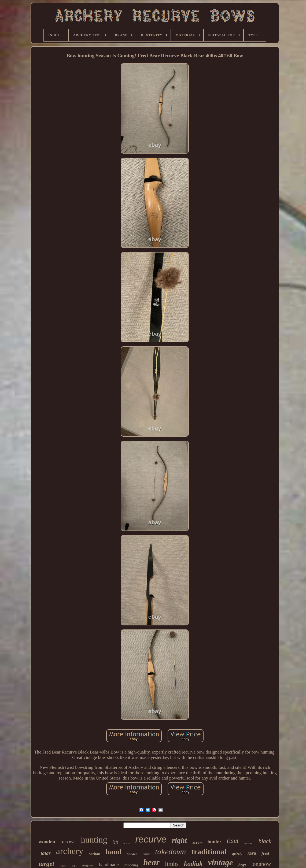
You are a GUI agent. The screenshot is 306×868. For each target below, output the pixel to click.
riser (233, 841)
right (179, 840)
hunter (214, 842)
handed (132, 854)
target (46, 864)
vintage (221, 863)
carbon (95, 854)
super (63, 865)
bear (151, 862)
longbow (261, 864)
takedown (170, 852)
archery (70, 851)
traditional (209, 852)
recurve (151, 839)
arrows (68, 841)
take (74, 866)
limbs (172, 864)
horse (127, 843)
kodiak (193, 864)
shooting (131, 865)
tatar (46, 853)
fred (265, 853)
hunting (94, 840)
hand (114, 852)
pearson (249, 843)
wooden (47, 842)
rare (252, 853)
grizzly (237, 854)
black (265, 841)
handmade (109, 865)
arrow (197, 842)
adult (146, 854)
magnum (88, 865)
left (115, 842)
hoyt (242, 865)
